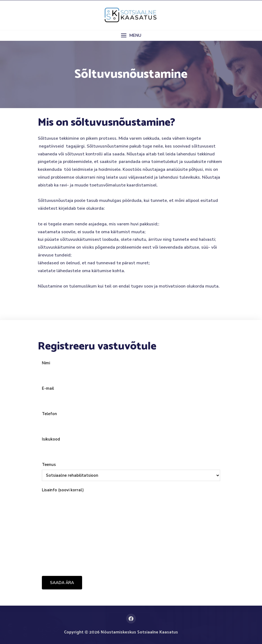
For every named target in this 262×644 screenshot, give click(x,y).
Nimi (131, 368)
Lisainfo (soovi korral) (131, 528)
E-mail (131, 394)
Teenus (131, 470)
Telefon (131, 419)
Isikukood (131, 445)
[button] (131, 36)
